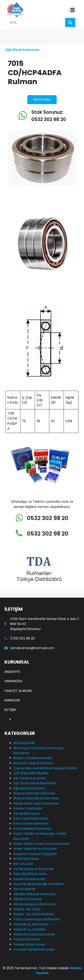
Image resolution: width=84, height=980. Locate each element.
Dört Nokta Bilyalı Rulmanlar (35, 783)
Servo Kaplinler (25, 889)
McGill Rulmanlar (26, 859)
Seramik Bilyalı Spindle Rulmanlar (39, 884)
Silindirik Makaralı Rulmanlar (34, 894)
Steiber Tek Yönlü (27, 909)
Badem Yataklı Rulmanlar (33, 758)
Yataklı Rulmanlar (27, 939)
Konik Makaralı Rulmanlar (33, 829)
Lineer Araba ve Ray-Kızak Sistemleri (41, 844)
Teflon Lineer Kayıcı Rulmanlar (37, 919)
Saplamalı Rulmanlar (29, 879)
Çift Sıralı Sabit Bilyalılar (31, 773)
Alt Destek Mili (24, 743)
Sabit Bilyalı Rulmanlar (30, 874)
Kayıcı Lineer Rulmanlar (31, 823)
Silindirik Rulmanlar (28, 899)
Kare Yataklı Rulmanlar (31, 819)
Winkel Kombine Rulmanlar (34, 934)
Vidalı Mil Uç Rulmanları (31, 924)
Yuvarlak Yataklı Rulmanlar (34, 949)
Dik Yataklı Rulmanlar (30, 778)
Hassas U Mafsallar (28, 808)
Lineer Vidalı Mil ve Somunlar (35, 849)
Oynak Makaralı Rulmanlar (34, 869)
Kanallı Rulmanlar (27, 814)
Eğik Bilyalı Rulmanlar (23, 50)
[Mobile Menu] (72, 10)
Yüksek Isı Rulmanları (29, 944)
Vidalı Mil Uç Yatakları (30, 929)
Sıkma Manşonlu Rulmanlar (34, 904)
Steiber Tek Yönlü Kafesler (34, 914)
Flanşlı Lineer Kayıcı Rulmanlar (36, 803)
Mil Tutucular (24, 864)
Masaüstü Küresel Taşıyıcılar (35, 854)
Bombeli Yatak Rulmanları (33, 763)
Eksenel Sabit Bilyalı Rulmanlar (36, 798)
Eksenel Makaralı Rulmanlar (34, 793)
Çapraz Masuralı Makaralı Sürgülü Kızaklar (45, 768)
